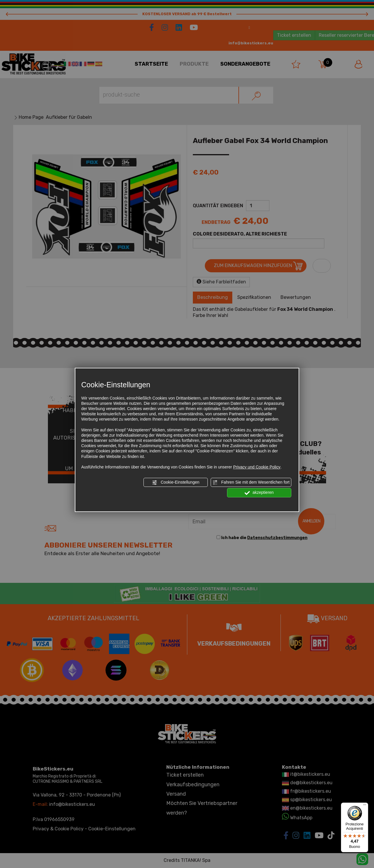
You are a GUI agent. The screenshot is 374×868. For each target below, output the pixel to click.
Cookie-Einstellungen (176, 482)
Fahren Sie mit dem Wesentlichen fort (251, 482)
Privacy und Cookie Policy (257, 467)
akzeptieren (259, 493)
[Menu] (365, 806)
